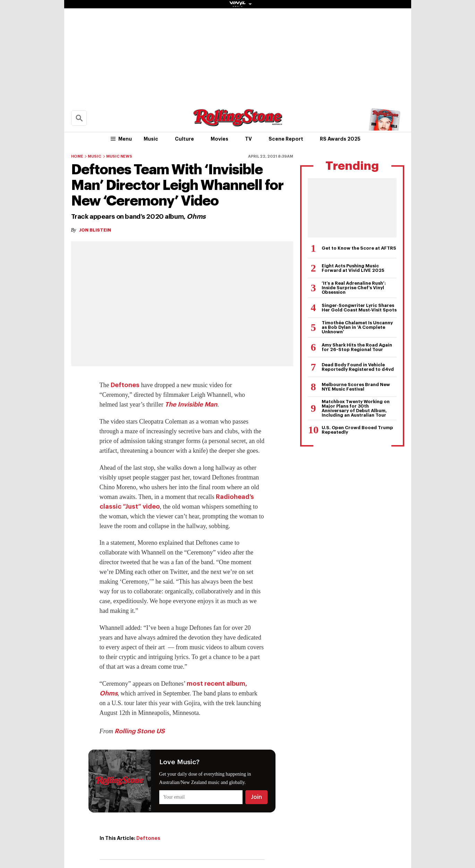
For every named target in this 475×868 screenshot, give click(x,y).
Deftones (125, 385)
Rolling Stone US (140, 731)
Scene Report (286, 139)
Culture (184, 139)
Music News (119, 156)
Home (77, 156)
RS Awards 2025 (340, 139)
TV (248, 139)
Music (151, 139)
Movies (219, 139)
